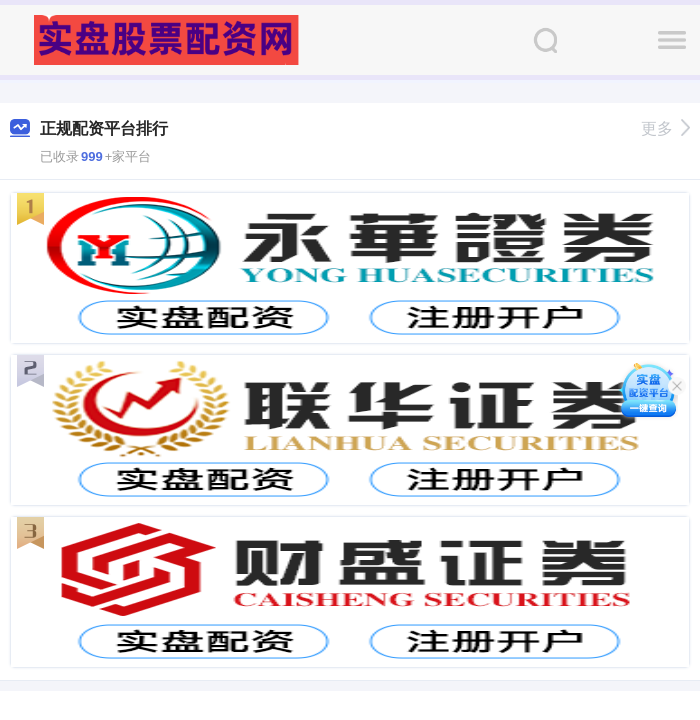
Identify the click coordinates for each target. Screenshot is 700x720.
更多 (665, 128)
